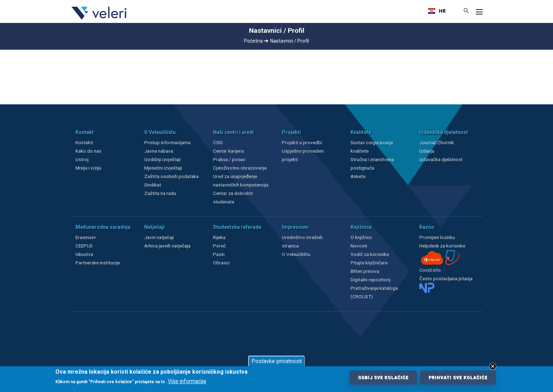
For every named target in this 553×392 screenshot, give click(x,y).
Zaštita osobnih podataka (171, 176)
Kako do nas (88, 151)
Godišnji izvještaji (162, 159)
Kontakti (84, 142)
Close (493, 366)
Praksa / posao (230, 159)
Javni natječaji (159, 237)
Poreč (219, 246)
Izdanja (427, 151)
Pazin (219, 254)
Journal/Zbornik (437, 142)
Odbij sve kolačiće (383, 378)
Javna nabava (159, 151)
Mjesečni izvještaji (163, 168)
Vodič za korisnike (370, 254)
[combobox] (437, 11)
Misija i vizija (88, 168)
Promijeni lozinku (437, 237)
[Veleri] (99, 19)
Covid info (430, 270)
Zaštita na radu (160, 193)
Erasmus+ (86, 237)
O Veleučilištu (296, 254)
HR (437, 11)
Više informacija (187, 381)
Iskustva (84, 254)
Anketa (358, 176)
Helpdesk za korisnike (442, 246)
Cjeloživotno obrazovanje (240, 168)
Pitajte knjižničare (369, 263)
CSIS (218, 142)
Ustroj (82, 159)
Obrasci (221, 263)
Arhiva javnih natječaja (167, 246)
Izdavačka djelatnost (441, 159)
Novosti (359, 246)
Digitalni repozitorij (370, 280)
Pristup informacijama (167, 142)
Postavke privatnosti (277, 361)
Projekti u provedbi (302, 142)
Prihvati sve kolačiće (458, 378)
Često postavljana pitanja (446, 278)
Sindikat (153, 185)
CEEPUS (84, 246)
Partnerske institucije (98, 263)
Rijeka (219, 237)
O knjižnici (361, 237)
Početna (256, 41)
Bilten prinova (365, 271)
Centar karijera (228, 151)
